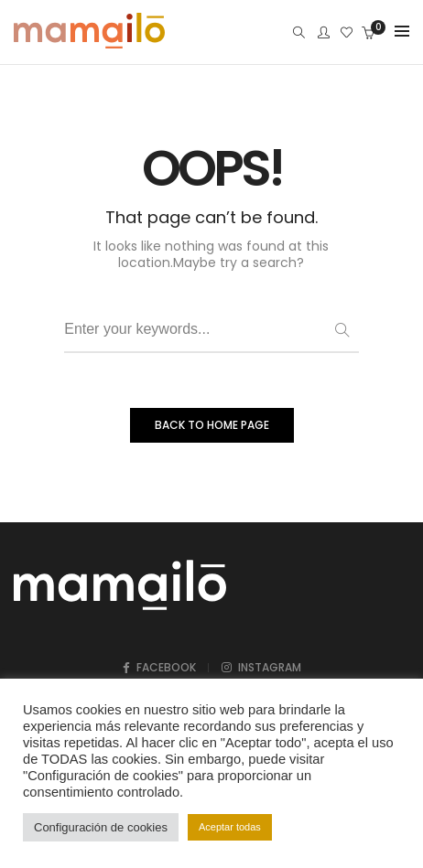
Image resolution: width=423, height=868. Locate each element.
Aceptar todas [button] (230, 827)
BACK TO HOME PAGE (212, 425)
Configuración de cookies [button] (101, 827)
